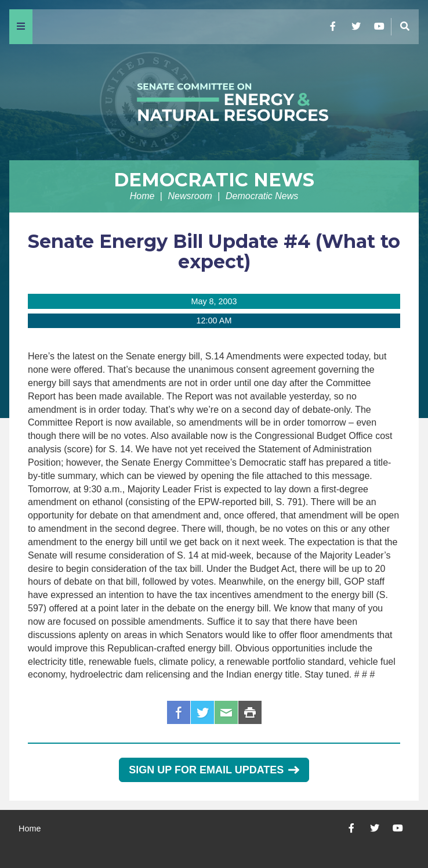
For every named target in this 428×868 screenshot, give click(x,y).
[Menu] (21, 27)
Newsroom (190, 196)
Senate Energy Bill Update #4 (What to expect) (214, 251)
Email (226, 712)
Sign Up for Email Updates (214, 770)
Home (142, 196)
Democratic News (214, 180)
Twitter (202, 712)
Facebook (179, 712)
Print (250, 712)
